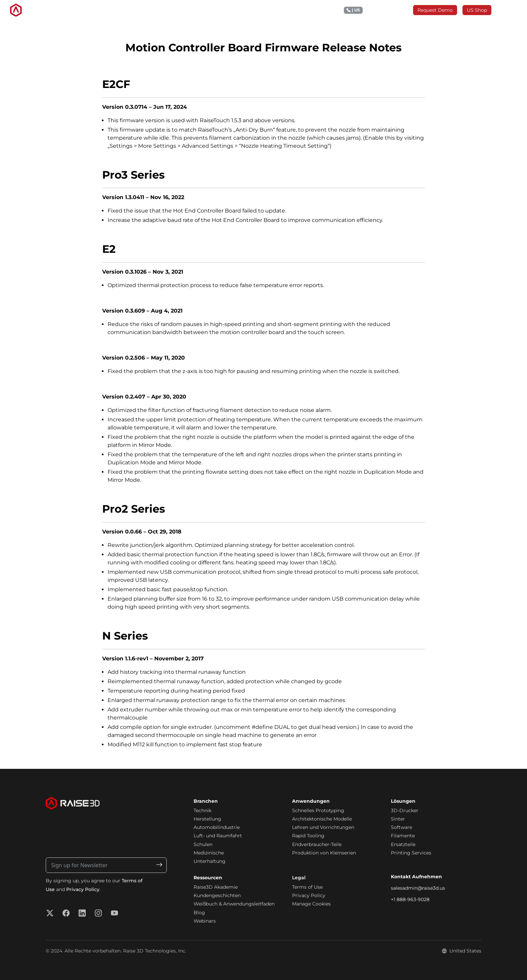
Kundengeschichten (217, 895)
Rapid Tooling (308, 836)
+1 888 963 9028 (376, 10)
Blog (199, 913)
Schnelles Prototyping (318, 810)
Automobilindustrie (217, 827)
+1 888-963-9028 (410, 899)
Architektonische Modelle (322, 819)
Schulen (203, 844)
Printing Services (411, 853)
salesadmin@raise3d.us (418, 888)
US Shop (477, 10)
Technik (202, 810)
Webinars (205, 921)
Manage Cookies (311, 904)
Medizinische (209, 853)
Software (401, 827)
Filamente (403, 836)
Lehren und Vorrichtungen (323, 827)
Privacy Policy (83, 889)
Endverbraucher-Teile (317, 844)
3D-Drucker (405, 810)
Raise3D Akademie (216, 887)
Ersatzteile (403, 844)
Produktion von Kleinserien (324, 853)
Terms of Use (307, 887)
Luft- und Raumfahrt (218, 836)
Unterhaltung (210, 861)
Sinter (398, 819)
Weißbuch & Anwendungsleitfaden (234, 904)
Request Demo (435, 10)
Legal (299, 878)
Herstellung (207, 819)
